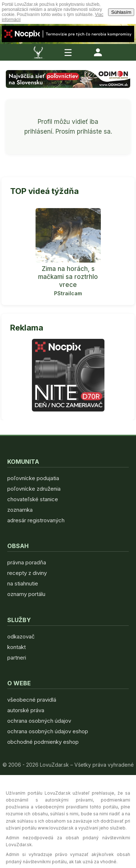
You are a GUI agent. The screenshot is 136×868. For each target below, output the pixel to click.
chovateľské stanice (33, 499)
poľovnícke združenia (34, 489)
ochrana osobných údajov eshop (48, 731)
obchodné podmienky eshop (43, 742)
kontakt (17, 647)
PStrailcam (68, 293)
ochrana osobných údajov (39, 721)
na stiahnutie (23, 583)
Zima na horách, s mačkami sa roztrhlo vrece (68, 277)
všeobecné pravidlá (32, 700)
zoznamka (20, 510)
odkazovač (21, 636)
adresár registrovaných (36, 520)
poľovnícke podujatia (33, 478)
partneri (17, 658)
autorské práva (26, 710)
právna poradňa (27, 562)
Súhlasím (121, 12)
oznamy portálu (26, 594)
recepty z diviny (27, 573)
